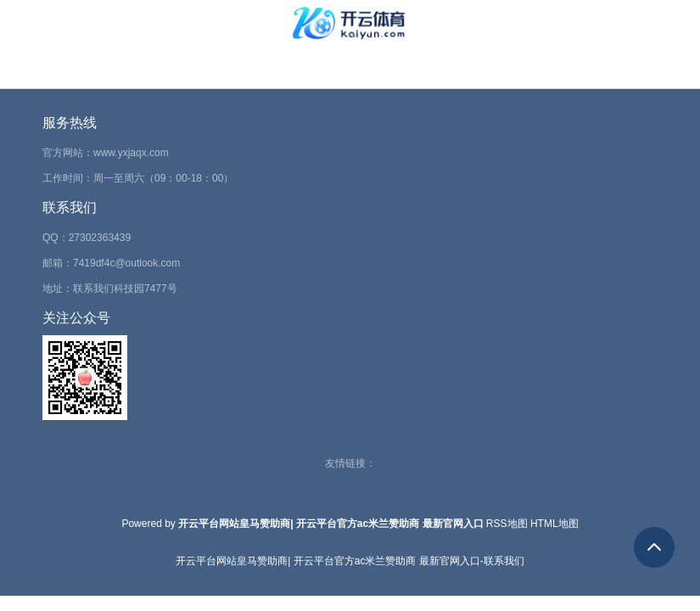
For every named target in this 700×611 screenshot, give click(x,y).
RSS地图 (507, 524)
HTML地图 (554, 524)
